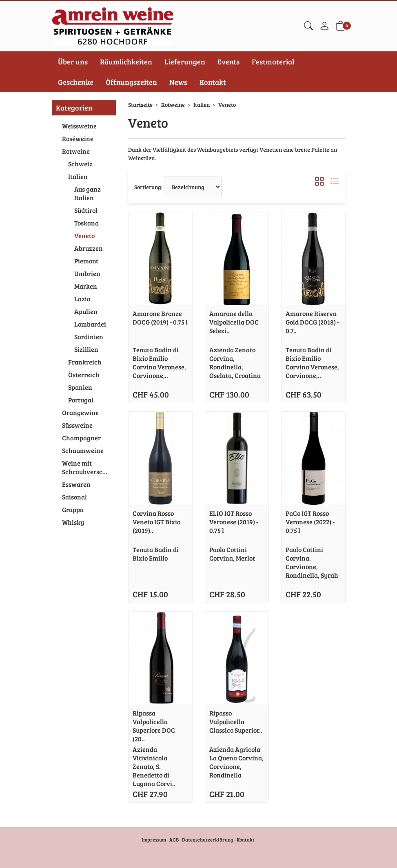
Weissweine (79, 126)
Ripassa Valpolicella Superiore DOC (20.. (154, 726)
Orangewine (80, 412)
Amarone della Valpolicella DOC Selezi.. (234, 322)
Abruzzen (89, 248)
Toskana (86, 223)
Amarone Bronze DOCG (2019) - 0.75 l (160, 318)
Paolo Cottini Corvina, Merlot (232, 554)
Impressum (154, 839)
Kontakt (213, 82)
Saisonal (74, 497)
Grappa (73, 509)
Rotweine (76, 151)
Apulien (86, 311)
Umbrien (87, 273)
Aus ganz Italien (88, 193)
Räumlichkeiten (126, 62)
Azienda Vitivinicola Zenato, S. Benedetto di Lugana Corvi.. (154, 766)
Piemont (86, 261)
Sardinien (89, 337)
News (178, 82)
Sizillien (86, 349)
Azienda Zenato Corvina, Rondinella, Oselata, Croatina (235, 362)
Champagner (81, 438)
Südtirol (86, 210)
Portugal (81, 400)
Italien (78, 176)
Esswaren (76, 484)
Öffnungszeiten (131, 82)
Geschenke (76, 82)
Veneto (148, 123)
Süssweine (77, 425)
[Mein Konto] (324, 26)
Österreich (84, 374)
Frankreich (85, 362)
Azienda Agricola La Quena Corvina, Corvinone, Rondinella (236, 762)
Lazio (82, 299)
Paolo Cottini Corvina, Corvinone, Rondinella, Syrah (312, 562)
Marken (86, 286)
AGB (174, 839)
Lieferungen (185, 62)
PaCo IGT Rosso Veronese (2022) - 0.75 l (310, 522)
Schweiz (80, 164)
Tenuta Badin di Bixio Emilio (156, 554)
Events (228, 62)
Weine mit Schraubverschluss (87, 467)
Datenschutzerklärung (208, 839)
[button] (308, 26)
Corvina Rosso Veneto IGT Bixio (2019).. (156, 522)
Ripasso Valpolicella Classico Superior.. (236, 721)
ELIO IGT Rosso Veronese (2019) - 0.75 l (234, 522)
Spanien (80, 387)
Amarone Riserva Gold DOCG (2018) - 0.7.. (312, 322)
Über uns (73, 62)
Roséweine (78, 138)
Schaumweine (83, 450)
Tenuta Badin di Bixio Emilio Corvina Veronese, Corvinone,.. (159, 362)
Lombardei (90, 324)
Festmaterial (273, 62)
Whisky (73, 522)
